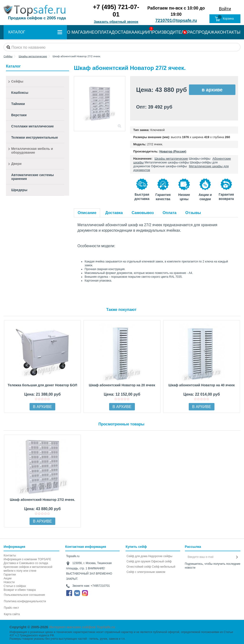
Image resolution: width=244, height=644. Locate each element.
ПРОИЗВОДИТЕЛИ (168, 32)
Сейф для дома (137, 556)
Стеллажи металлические (33, 126)
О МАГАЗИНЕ (81, 32)
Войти (225, 9)
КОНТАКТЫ (229, 32)
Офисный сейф (161, 561)
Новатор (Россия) (173, 151)
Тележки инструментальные (35, 137)
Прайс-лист (11, 608)
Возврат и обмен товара (20, 590)
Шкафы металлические (171, 159)
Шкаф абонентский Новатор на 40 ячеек (202, 385)
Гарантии (10, 575)
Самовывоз (143, 213)
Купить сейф (136, 547)
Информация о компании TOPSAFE (27, 559)
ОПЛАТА (103, 32)
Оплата (170, 213)
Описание (87, 213)
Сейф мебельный (163, 567)
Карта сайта (12, 614)
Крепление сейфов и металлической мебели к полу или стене (28, 569)
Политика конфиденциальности (25, 601)
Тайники (18, 104)
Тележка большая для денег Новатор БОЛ (42, 385)
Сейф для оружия (138, 561)
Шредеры (19, 190)
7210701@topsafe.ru (176, 21)
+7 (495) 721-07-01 (116, 11)
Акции (8, 578)
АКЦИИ (142, 32)
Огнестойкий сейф (139, 567)
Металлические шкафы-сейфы (167, 162)
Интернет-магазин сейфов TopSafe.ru (82, 627)
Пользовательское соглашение (24, 595)
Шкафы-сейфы (200, 159)
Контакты (10, 555)
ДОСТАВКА (123, 32)
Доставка (114, 213)
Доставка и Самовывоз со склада (26, 563)
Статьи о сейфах (15, 586)
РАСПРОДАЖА (202, 32)
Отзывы (193, 213)
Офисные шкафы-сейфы (169, 166)
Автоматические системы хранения (33, 177)
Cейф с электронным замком (146, 572)
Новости (9, 582)
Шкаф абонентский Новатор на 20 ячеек (122, 385)
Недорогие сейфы (160, 556)
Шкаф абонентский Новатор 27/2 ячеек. (42, 500)
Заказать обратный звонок (116, 22)
